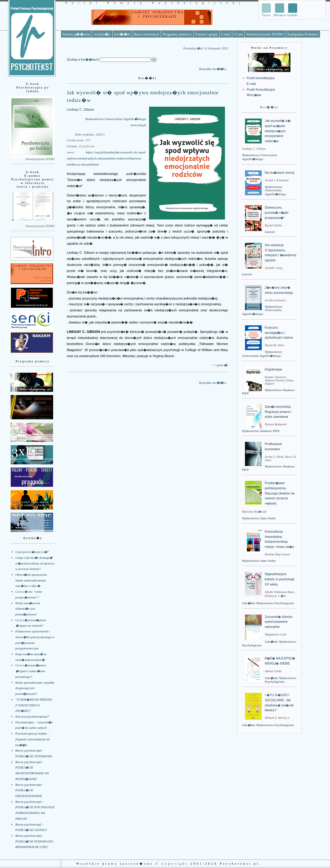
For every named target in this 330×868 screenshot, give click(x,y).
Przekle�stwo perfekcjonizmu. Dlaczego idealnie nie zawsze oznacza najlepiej (280, 493)
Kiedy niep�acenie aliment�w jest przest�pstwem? (28, 609)
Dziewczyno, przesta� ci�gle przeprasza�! (277, 213)
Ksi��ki (122, 34)
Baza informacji (146, 34)
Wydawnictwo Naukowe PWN (261, 431)
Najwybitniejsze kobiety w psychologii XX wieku (280, 579)
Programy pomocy (177, 34)
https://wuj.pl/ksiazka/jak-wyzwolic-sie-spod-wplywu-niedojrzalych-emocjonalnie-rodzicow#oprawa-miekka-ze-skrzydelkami (106, 158)
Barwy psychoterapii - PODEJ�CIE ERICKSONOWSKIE (29, 790)
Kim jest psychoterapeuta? (32, 717)
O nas (238, 34)
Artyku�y (102, 34)
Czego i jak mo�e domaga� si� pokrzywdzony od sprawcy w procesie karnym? (35, 563)
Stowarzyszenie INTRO (265, 34)
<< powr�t (220, 365)
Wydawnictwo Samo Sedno (259, 518)
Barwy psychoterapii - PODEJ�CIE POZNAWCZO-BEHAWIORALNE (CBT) (35, 841)
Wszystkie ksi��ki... (213, 69)
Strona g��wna (76, 34)
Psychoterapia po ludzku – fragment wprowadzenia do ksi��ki (33, 739)
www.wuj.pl (138, 125)
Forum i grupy (207, 34)
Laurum (270, 232)
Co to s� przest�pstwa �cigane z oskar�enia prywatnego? (31, 671)
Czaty (226, 34)
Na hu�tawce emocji (280, 173)
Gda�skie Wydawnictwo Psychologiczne (268, 603)
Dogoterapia (273, 369)
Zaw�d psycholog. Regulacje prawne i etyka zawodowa (278, 412)
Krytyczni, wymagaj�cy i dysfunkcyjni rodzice (279, 333)
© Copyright (172, 864)
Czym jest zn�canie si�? (32, 552)
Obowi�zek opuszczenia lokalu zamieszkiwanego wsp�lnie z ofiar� (31, 580)
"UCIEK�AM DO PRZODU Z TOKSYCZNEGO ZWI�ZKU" (34, 705)
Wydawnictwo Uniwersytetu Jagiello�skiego (116, 119)
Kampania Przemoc (303, 34)
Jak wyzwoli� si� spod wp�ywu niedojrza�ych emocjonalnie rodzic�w (278, 131)
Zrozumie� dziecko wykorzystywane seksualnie (279, 622)
